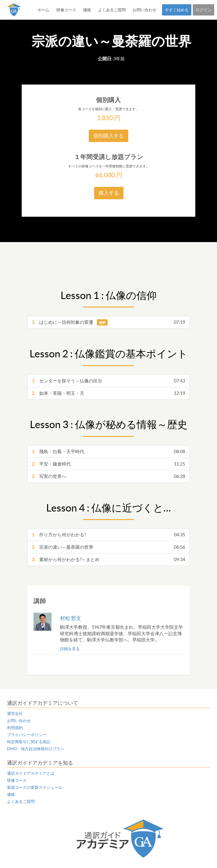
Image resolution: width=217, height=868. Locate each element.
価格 (87, 10)
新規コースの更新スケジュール (35, 787)
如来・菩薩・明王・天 (108, 393)
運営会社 (15, 714)
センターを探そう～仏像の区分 (108, 381)
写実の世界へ (108, 476)
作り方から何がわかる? (108, 535)
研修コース (66, 10)
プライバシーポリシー (27, 735)
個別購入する (108, 136)
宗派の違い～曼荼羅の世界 (108, 547)
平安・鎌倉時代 (108, 464)
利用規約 (15, 728)
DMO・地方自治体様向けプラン (36, 749)
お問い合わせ (145, 10)
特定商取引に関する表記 (29, 742)
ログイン (203, 10)
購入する (109, 193)
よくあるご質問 (112, 10)
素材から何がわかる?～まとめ (108, 560)
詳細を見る (70, 649)
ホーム (43, 10)
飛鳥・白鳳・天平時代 (108, 452)
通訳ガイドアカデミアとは (31, 773)
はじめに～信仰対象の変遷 (108, 322)
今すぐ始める (177, 10)
